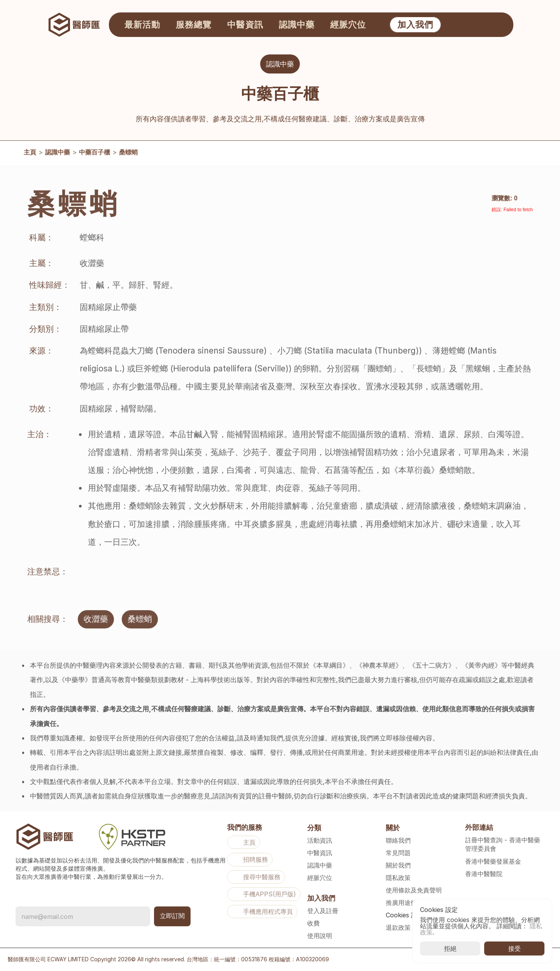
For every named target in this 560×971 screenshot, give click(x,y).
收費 (313, 923)
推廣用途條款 (404, 903)
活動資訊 (320, 840)
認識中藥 (58, 154)
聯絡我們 (398, 840)
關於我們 (398, 865)
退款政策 (398, 927)
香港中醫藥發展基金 (493, 861)
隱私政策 (398, 878)
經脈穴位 (320, 878)
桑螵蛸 (128, 154)
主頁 (30, 154)
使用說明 (320, 936)
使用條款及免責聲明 (414, 890)
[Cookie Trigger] (405, 915)
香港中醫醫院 (484, 874)
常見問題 (398, 853)
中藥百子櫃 (94, 154)
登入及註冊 (323, 911)
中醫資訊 (320, 853)
